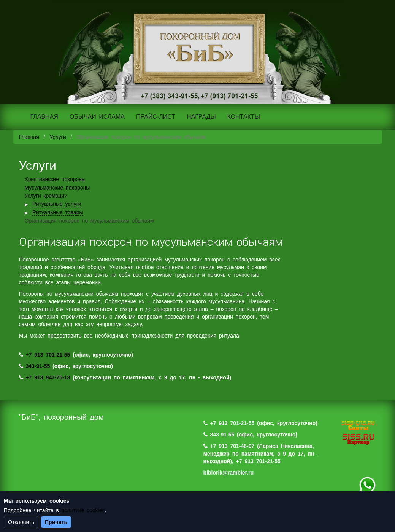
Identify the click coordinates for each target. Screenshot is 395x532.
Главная (29, 137)
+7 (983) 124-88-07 (367, 485)
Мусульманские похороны (57, 188)
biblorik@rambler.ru (229, 473)
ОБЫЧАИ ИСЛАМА (97, 117)
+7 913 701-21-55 (48, 355)
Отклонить (21, 522)
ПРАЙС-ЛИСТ (156, 117)
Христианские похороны (55, 179)
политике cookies (83, 510)
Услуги (58, 137)
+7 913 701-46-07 (232, 446)
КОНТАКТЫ (244, 117)
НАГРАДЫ (201, 117)
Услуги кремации (46, 196)
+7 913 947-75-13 (48, 377)
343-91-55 (38, 366)
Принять (56, 522)
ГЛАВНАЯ (44, 117)
